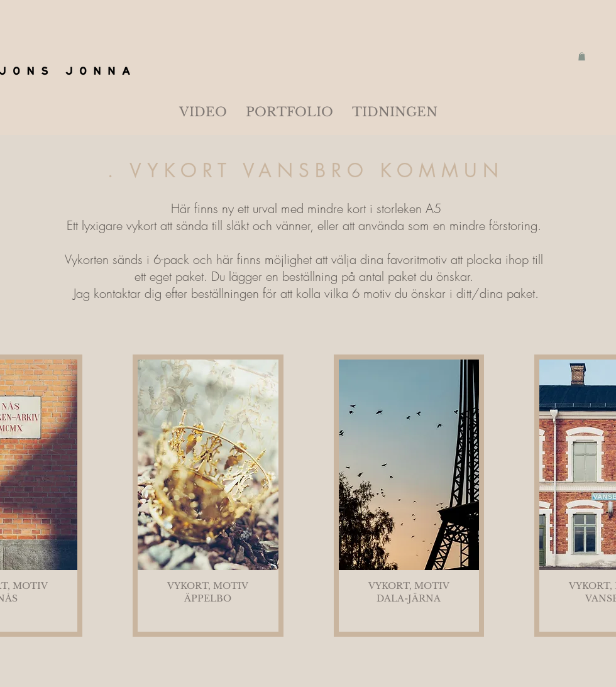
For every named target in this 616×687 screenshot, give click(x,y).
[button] (582, 56)
